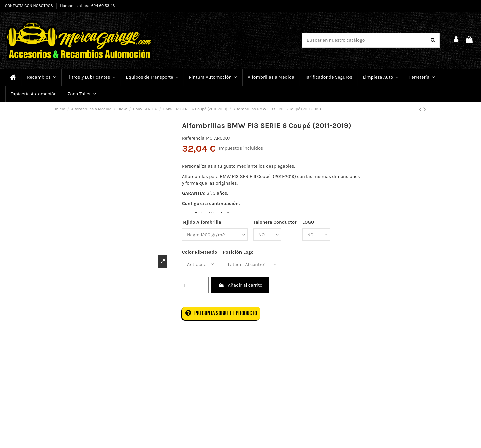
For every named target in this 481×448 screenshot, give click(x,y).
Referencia (193, 138)
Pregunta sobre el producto (221, 313)
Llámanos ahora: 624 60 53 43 (88, 6)
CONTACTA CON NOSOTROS (30, 6)
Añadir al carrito (240, 285)
